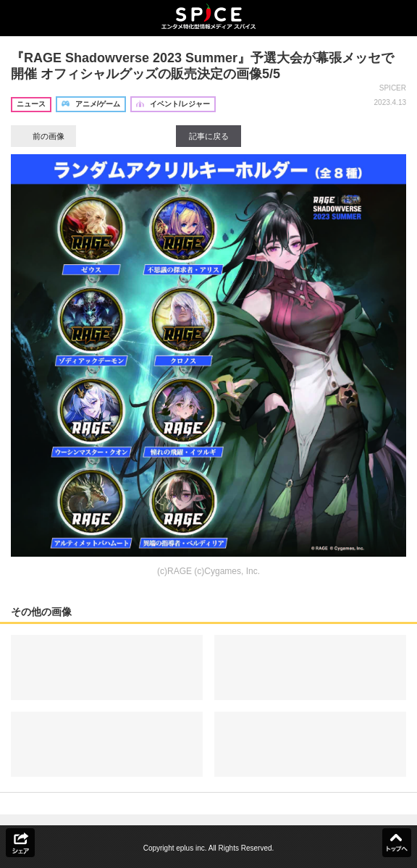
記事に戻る (209, 136)
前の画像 (43, 136)
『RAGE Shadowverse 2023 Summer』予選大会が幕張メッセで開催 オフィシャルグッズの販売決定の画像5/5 (202, 66)
